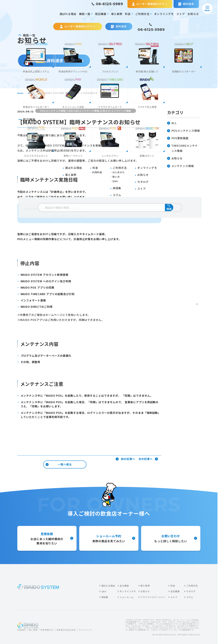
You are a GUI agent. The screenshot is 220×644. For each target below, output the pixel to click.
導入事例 (117, 14)
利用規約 (22, 628)
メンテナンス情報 (181, 166)
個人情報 (35, 628)
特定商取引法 (51, 628)
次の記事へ (148, 459)
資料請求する (54, 61)
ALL (172, 123)
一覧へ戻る (59, 464)
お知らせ (193, 14)
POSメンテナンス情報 (184, 131)
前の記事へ (125, 459)
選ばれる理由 (68, 14)
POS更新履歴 (178, 138)
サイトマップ (26, 632)
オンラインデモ (164, 14)
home (21, 93)
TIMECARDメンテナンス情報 (182, 148)
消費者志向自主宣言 (72, 628)
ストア (181, 14)
